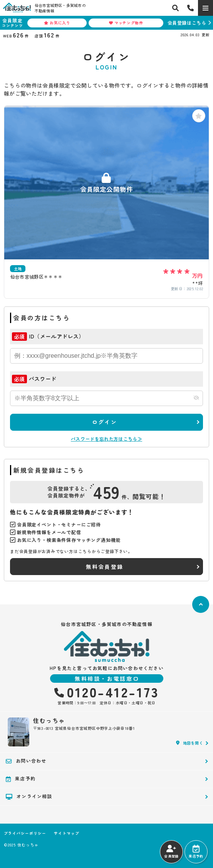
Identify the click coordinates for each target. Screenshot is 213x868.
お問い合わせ (26, 761)
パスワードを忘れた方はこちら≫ (106, 439)
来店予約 (196, 852)
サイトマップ (67, 833)
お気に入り (57, 23)
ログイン (105, 422)
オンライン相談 (29, 796)
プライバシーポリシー (25, 833)
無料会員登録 (105, 567)
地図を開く (190, 743)
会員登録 (171, 852)
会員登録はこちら (187, 23)
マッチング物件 (126, 23)
